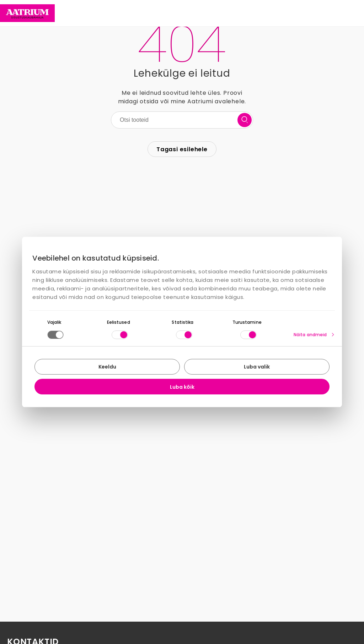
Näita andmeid (310, 335)
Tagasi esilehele (182, 149)
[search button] (245, 120)
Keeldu (107, 367)
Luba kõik (182, 387)
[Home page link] (27, 13)
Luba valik (257, 367)
